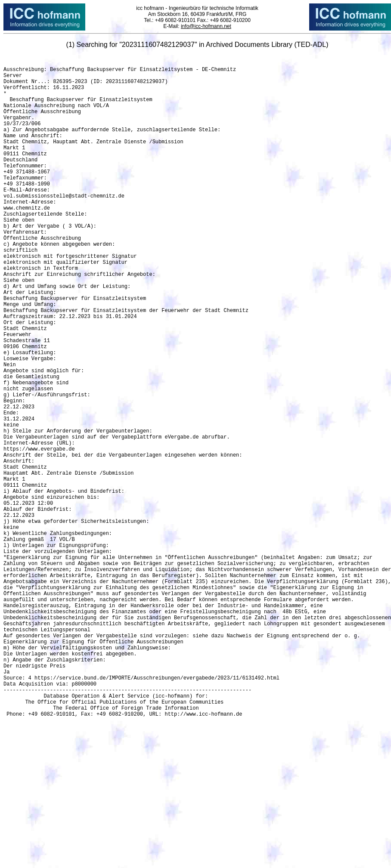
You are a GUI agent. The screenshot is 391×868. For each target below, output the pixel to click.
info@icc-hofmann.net (206, 26)
